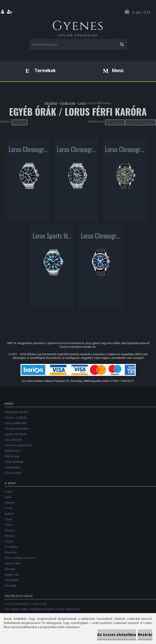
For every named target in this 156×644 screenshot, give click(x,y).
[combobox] (115, 122)
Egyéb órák (68, 103)
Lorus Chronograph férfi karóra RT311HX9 (125, 150)
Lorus (82, 103)
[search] (122, 44)
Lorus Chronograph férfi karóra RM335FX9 (29, 150)
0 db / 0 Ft (141, 12)
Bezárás (145, 635)
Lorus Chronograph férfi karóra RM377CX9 (77, 150)
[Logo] (78, 27)
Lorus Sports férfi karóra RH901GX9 (53, 237)
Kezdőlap (51, 103)
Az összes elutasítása (117, 635)
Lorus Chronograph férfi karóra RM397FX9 (101, 237)
